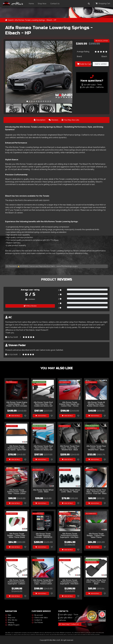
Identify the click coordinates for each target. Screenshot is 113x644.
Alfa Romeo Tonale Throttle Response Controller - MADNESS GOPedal (43, 536)
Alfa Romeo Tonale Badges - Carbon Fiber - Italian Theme (96, 536)
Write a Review (30, 306)
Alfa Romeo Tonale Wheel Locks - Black (43, 491)
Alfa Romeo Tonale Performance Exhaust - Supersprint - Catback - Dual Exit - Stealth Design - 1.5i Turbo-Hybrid (17, 582)
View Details (14, 416)
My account (37, 615)
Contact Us (56, 4)
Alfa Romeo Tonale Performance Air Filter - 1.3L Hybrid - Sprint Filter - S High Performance (17, 448)
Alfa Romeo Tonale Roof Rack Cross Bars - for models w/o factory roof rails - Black (43, 404)
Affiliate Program (12, 625)
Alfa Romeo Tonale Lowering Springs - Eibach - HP (35, 20)
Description (40, 120)
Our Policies (37, 622)
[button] (27, 101)
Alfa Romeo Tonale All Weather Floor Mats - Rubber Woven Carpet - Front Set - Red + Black (96, 404)
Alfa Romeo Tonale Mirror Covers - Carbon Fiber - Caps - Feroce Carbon (43, 582)
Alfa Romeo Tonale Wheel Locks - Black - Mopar (70, 491)
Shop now (10, 618)
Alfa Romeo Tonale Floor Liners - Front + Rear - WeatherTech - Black (70, 448)
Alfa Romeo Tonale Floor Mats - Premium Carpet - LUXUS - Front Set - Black (96, 492)
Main (8, 615)
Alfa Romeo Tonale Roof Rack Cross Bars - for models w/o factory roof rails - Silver (43, 448)
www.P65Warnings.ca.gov (67, 266)
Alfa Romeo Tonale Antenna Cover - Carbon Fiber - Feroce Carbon (17, 492)
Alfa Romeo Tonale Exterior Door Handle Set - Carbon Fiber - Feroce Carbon (70, 404)
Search (11, 20)
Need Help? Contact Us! (69, 624)
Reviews (53, 120)
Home (32, 4)
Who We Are (11, 620)
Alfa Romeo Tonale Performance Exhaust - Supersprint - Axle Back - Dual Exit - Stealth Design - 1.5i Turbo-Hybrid (70, 582)
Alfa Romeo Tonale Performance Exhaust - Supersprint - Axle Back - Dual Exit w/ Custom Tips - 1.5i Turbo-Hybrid (70, 536)
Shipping (10, 622)
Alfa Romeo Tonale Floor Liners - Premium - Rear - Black (96, 582)
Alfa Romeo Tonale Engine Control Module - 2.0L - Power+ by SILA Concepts (17, 404)
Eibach (104, 57)
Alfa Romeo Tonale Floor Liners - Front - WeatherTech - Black (96, 448)
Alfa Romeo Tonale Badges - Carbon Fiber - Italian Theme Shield (17, 536)
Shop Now (43, 4)
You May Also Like (70, 120)
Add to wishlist (101, 64)
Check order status (40, 618)
